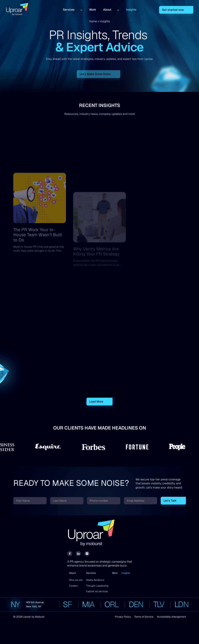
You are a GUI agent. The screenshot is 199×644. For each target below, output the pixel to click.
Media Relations (95, 580)
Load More (96, 402)
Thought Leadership (97, 586)
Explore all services (97, 591)
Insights (131, 10)
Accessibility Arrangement (171, 617)
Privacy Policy (123, 617)
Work (93, 10)
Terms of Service (144, 617)
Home (93, 21)
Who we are (76, 580)
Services (69, 10)
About (107, 10)
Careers (73, 586)
